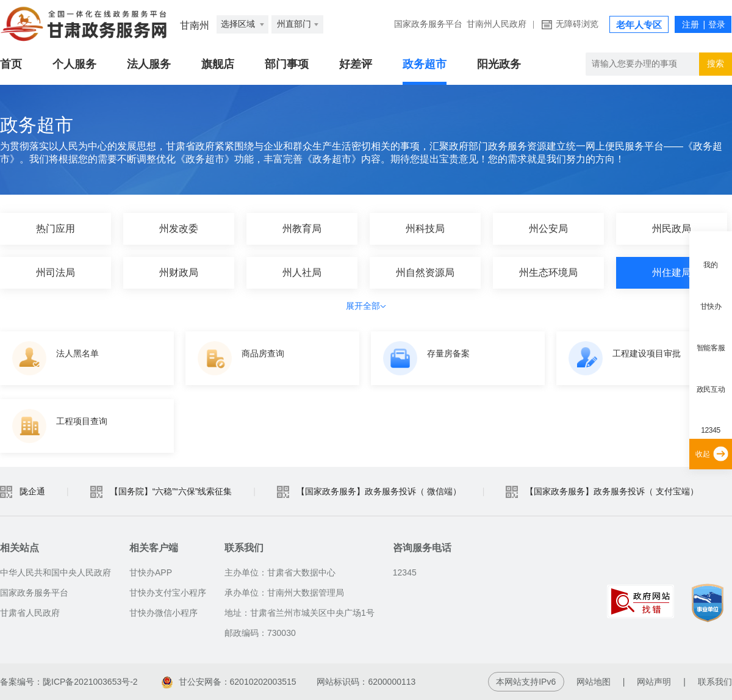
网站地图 (594, 682)
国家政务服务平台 (428, 24)
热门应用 (56, 229)
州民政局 (672, 229)
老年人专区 (639, 25)
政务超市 (425, 64)
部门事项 (287, 64)
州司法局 (56, 272)
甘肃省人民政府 (30, 613)
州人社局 (302, 272)
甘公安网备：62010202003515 (229, 682)
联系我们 (715, 682)
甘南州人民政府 (497, 24)
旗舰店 (218, 64)
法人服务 (149, 64)
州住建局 (672, 272)
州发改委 (179, 229)
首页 (11, 64)
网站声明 (654, 682)
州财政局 (179, 272)
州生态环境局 (548, 272)
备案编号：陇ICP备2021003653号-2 (69, 682)
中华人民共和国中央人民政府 (56, 572)
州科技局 (425, 229)
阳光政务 (499, 64)
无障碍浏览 (577, 24)
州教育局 (302, 229)
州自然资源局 (425, 272)
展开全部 (366, 306)
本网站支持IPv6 (526, 682)
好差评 (356, 64)
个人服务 (74, 64)
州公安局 (548, 229)
